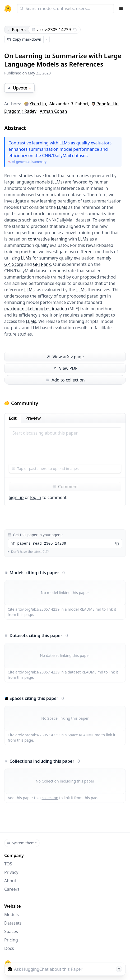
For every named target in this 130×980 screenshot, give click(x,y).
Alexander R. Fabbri (69, 104)
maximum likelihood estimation (36, 309)
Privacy (11, 872)
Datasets (13, 923)
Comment (65, 487)
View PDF (64, 368)
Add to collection (65, 380)
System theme (22, 843)
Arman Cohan (53, 111)
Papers (16, 30)
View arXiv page (65, 357)
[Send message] (119, 969)
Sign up (16, 497)
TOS (8, 864)
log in (36, 497)
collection (50, 798)
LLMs (57, 182)
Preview (33, 418)
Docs (9, 948)
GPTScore (14, 264)
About (10, 881)
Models (11, 915)
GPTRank (42, 264)
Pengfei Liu (108, 104)
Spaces (11, 931)
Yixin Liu (38, 104)
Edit (13, 418)
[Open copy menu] (47, 39)
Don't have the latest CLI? (30, 552)
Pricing (11, 940)
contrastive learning (48, 239)
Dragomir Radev (20, 111)
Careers (12, 889)
